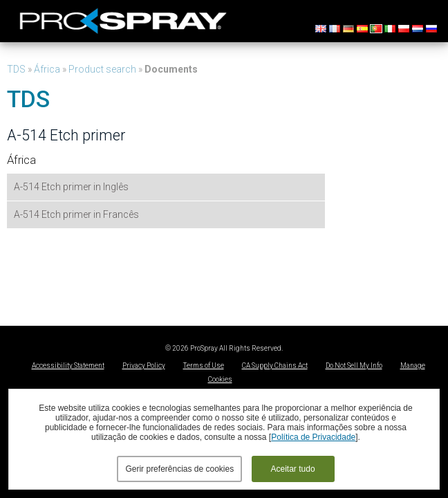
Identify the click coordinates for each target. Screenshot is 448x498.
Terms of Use (204, 366)
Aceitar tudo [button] (293, 469)
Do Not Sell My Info (354, 366)
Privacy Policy (144, 366)
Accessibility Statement (68, 366)
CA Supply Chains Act (275, 366)
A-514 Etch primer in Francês (76, 214)
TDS (16, 69)
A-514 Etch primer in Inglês (71, 187)
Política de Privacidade (313, 437)
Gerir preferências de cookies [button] (179, 469)
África (47, 69)
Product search (102, 69)
